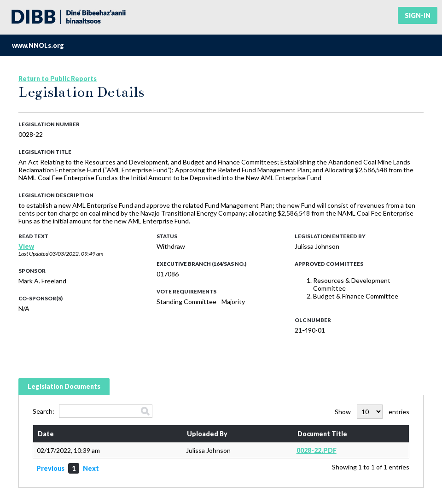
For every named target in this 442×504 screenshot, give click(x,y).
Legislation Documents (64, 386)
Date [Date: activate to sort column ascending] (46, 434)
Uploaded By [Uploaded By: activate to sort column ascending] (207, 434)
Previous (50, 468)
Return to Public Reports (58, 79)
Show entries (372, 412)
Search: (93, 411)
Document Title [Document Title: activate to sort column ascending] (322, 434)
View (26, 246)
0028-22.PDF (317, 450)
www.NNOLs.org (38, 45)
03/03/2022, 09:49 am (76, 254)
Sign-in (418, 15)
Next (91, 468)
